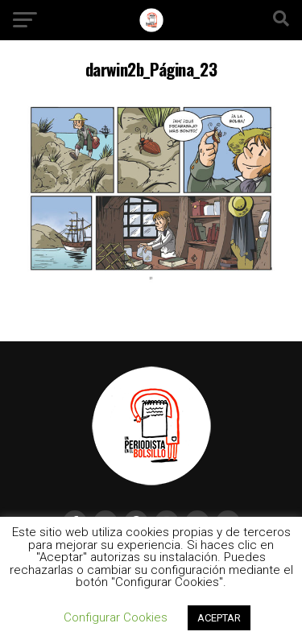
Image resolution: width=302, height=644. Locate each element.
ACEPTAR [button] (219, 618)
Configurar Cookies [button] (116, 617)
